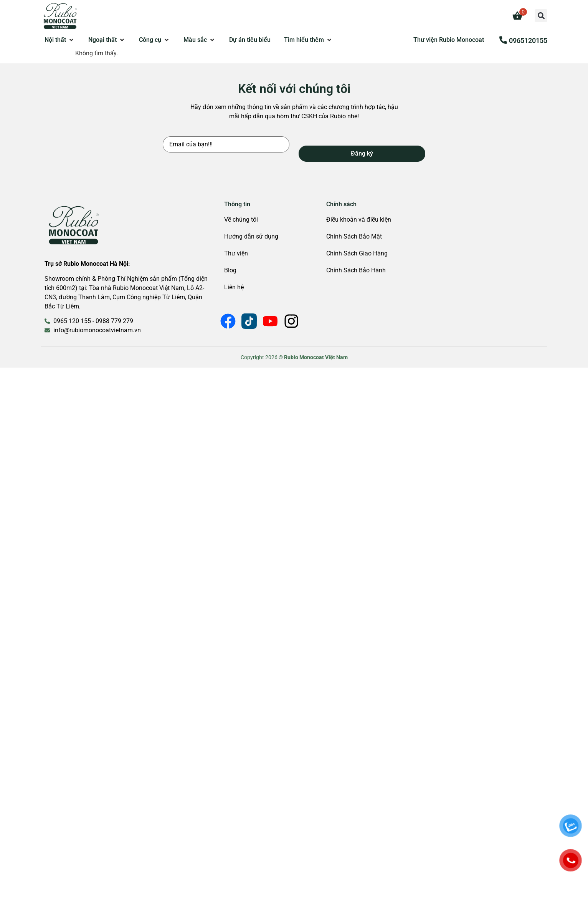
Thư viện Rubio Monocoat (449, 40)
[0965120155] (503, 40)
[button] (541, 16)
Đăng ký (362, 153)
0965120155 (528, 41)
